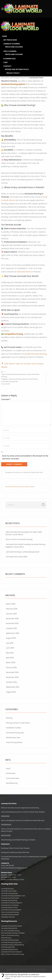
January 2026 (11, 614)
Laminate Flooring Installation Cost (13, 896)
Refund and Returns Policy (17, 69)
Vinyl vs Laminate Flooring (10, 912)
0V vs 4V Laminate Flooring (10, 931)
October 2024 (11, 682)
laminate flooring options (13, 84)
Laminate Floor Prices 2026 (17, 557)
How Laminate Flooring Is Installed (13, 933)
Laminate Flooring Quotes (10, 898)
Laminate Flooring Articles (10, 915)
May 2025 (10, 653)
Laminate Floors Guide (9, 891)
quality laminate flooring (35, 354)
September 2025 (13, 633)
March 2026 (11, 604)
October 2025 (11, 628)
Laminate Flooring (12, 44)
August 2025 (11, 638)
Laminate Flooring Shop (9, 900)
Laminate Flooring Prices (10, 893)
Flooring (12, 379)
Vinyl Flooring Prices (8, 947)
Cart (6, 62)
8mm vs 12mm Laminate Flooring (19, 539)
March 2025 (11, 663)
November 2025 (12, 623)
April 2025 (10, 658)
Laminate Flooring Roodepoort (12, 903)
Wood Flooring (6, 938)
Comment (6, 399)
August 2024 (11, 692)
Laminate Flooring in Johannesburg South (23, 552)
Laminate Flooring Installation (11, 910)
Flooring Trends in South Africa (27, 379)
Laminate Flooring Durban (10, 940)
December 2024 (12, 672)
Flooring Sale (10, 59)
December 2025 (12, 619)
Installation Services (8, 917)
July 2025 (10, 643)
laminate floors (24, 272)
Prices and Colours (14, 47)
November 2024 (12, 677)
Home (4, 36)
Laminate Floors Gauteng (10, 905)
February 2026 (12, 609)
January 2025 (11, 667)
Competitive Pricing (13, 334)
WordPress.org (12, 783)
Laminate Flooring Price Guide (11, 926)
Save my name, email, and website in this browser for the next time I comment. (25, 457)
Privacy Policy (13, 73)
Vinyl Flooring (10, 51)
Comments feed (12, 778)
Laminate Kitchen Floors (9, 907)
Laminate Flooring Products (16, 374)
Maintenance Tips (13, 738)
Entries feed (11, 773)
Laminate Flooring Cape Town (11, 942)
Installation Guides (13, 728)
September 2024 (13, 687)
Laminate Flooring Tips (9, 381)
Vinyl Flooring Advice (14, 742)
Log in (8, 768)
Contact (7, 66)
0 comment (6, 384)
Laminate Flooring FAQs (9, 928)
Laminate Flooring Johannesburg (12, 945)
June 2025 (10, 648)
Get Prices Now (10, 40)
